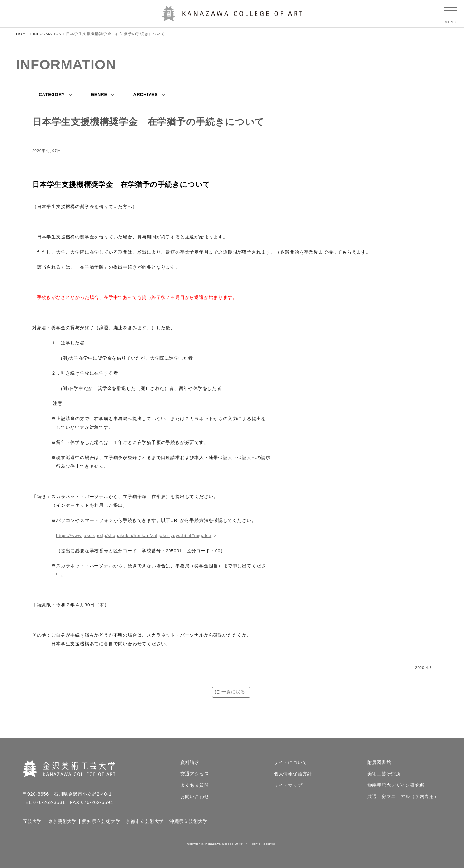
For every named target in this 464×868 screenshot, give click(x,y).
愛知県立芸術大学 (101, 822)
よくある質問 (195, 786)
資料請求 (190, 763)
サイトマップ (288, 786)
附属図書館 (379, 763)
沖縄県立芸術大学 (188, 822)
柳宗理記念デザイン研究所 (396, 786)
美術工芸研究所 (384, 774)
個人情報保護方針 (293, 774)
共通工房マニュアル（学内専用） (403, 797)
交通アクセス (195, 774)
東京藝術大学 (62, 822)
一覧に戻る (233, 692)
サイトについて (291, 763)
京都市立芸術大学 (145, 822)
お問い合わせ (195, 797)
